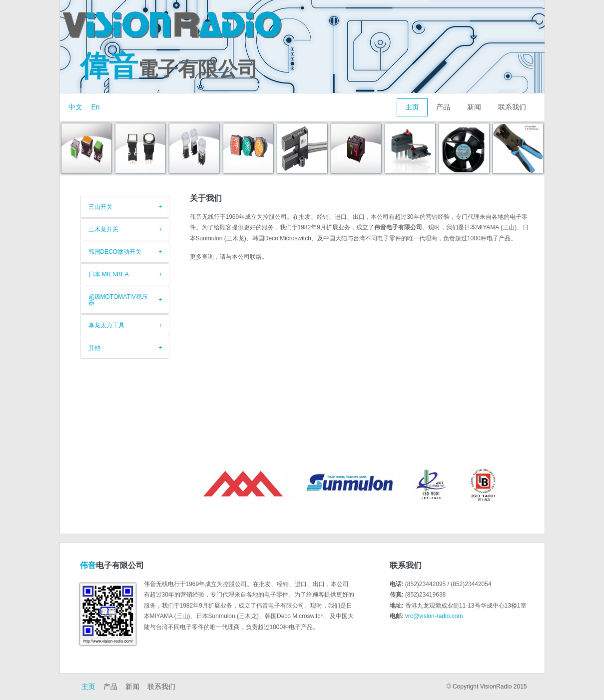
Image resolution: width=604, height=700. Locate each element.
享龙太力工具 (106, 325)
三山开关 (100, 207)
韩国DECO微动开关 (115, 252)
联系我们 (512, 107)
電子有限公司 (169, 69)
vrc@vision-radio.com (434, 616)
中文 (75, 107)
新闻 (474, 107)
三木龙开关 (103, 229)
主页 (412, 107)
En (96, 107)
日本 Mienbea (109, 274)
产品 (443, 107)
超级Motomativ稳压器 (118, 300)
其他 (94, 348)
